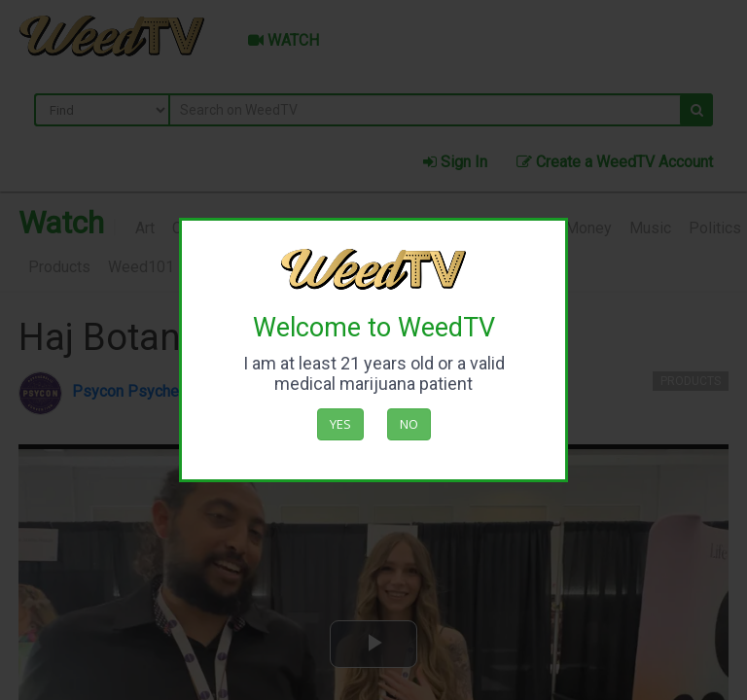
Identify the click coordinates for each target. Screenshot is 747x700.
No (409, 424)
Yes (340, 424)
